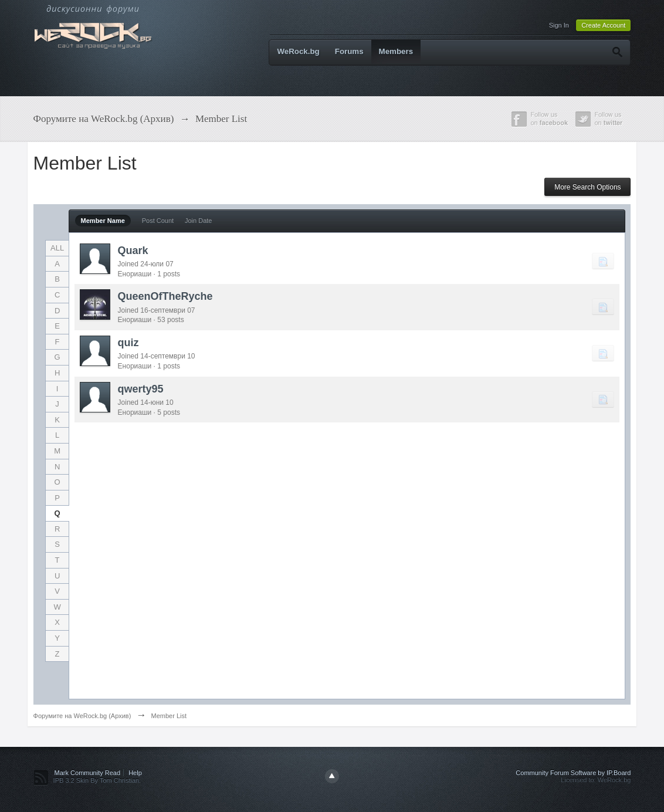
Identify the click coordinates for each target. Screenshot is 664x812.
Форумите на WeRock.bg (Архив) (82, 716)
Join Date (198, 221)
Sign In (559, 25)
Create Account (603, 25)
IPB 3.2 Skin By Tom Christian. (97, 780)
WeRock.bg (298, 51)
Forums (349, 51)
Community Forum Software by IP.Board (573, 773)
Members (396, 51)
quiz (128, 343)
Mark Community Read (87, 773)
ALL (57, 248)
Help (135, 773)
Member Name (103, 221)
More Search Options (587, 187)
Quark (133, 251)
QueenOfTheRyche (165, 296)
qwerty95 (141, 389)
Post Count (158, 221)
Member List (169, 716)
